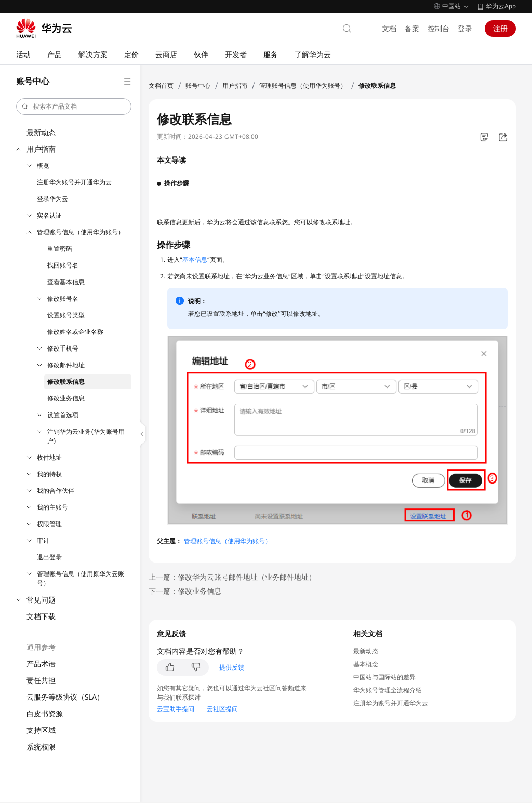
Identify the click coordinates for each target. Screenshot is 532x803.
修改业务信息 (66, 398)
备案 (412, 29)
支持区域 (41, 730)
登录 (465, 29)
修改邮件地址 (66, 365)
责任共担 (41, 680)
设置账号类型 (66, 315)
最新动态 (41, 132)
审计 (43, 541)
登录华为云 (52, 199)
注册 (500, 29)
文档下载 (41, 617)
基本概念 (366, 664)
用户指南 (41, 149)
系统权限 (41, 747)
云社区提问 (222, 709)
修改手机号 (63, 349)
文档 (389, 29)
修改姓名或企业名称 (75, 332)
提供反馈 (232, 667)
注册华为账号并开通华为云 (74, 182)
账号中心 (198, 86)
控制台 (438, 29)
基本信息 (195, 260)
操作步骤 (177, 183)
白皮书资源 (45, 714)
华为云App (501, 6)
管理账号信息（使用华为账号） (81, 232)
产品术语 (41, 664)
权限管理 (49, 524)
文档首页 (161, 86)
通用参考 (41, 647)
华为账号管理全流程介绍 (388, 690)
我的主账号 (52, 507)
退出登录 (49, 557)
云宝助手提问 (176, 709)
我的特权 (49, 474)
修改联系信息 (66, 382)
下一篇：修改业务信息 (185, 591)
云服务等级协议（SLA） (65, 697)
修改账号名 (63, 299)
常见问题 (41, 600)
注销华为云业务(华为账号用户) (86, 436)
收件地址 (49, 458)
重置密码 (60, 249)
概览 (43, 166)
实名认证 (49, 216)
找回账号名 (63, 265)
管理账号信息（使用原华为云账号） (81, 579)
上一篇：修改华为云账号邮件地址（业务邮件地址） (232, 577)
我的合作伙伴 (56, 491)
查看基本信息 (66, 282)
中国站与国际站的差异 (384, 677)
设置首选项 (63, 415)
